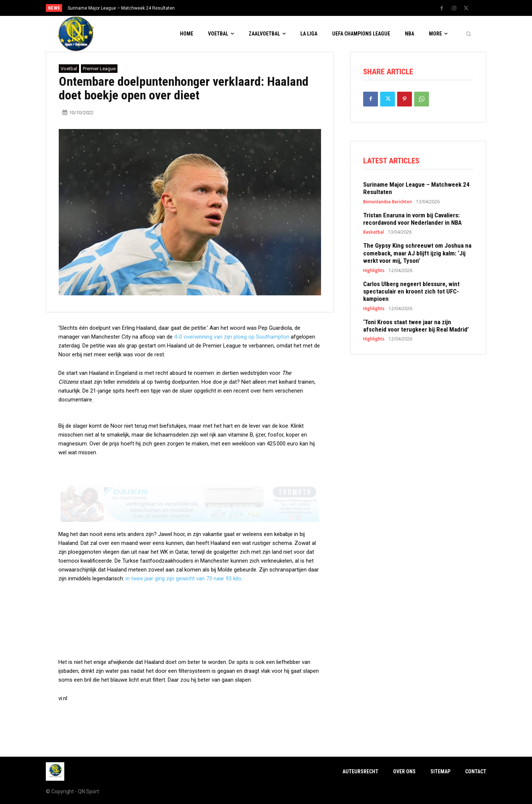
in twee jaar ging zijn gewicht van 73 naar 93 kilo (183, 579)
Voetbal (69, 69)
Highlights (374, 271)
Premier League (99, 69)
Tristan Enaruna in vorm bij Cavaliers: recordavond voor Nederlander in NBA (412, 219)
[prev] (279, 8)
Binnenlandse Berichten (388, 202)
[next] (291, 8)
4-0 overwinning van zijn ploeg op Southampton (232, 337)
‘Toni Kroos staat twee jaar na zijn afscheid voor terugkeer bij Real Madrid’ (416, 326)
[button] (468, 34)
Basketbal (374, 232)
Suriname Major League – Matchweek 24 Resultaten (121, 8)
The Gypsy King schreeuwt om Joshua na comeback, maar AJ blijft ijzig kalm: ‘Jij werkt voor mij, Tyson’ (417, 253)
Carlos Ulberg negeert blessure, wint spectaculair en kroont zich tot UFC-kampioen (411, 291)
